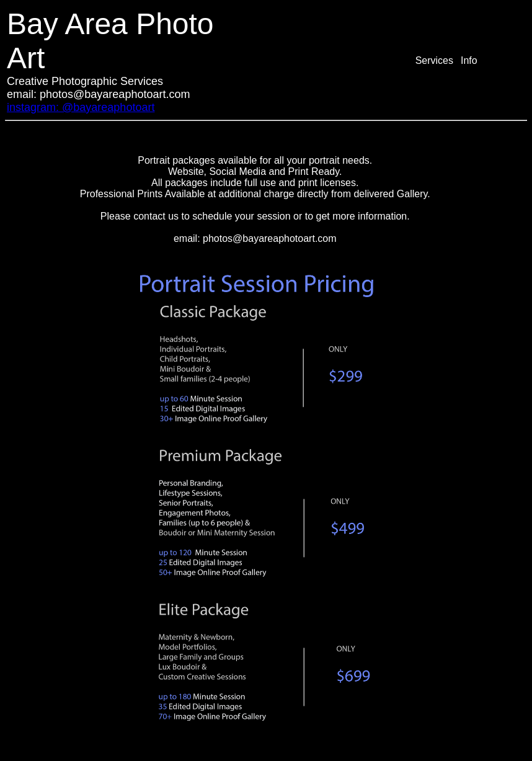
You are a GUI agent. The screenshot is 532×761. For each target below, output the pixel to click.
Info (469, 60)
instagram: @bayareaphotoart (81, 107)
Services (434, 60)
